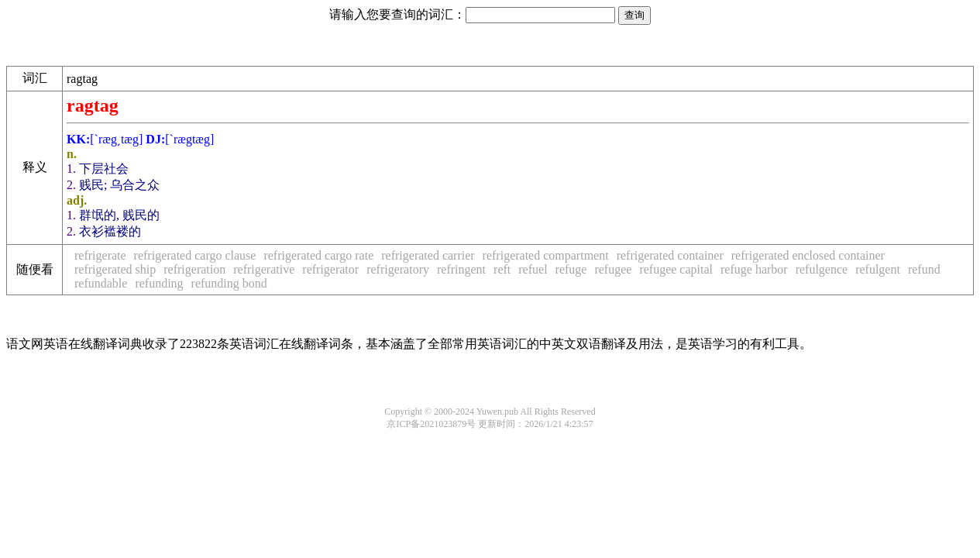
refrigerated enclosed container (808, 255)
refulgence (822, 269)
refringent (461, 269)
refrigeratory (398, 269)
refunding (159, 283)
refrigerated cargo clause (195, 255)
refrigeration (194, 269)
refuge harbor (754, 269)
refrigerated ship (115, 269)
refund (924, 269)
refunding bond (229, 283)
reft (502, 269)
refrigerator (330, 269)
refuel (533, 269)
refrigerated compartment (546, 255)
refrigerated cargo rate (318, 255)
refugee (613, 269)
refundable (101, 283)
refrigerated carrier (428, 255)
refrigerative (264, 269)
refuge (571, 269)
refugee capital (676, 269)
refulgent (878, 269)
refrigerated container (670, 255)
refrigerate (100, 255)
